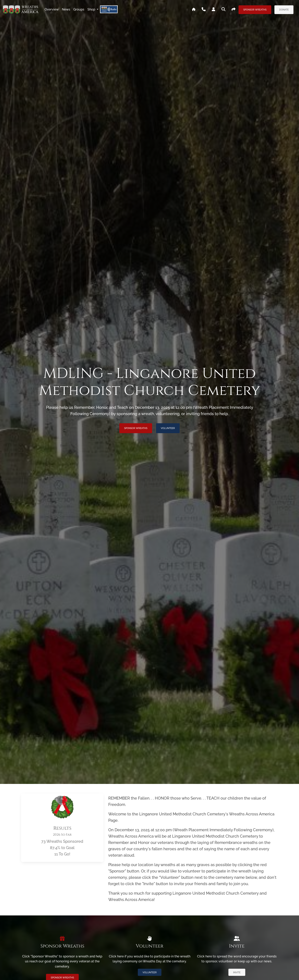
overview (52, 9)
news (66, 9)
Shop (92, 9)
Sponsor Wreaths (255, 10)
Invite (237, 972)
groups (79, 9)
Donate (284, 10)
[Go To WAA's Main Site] (194, 10)
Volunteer (168, 428)
